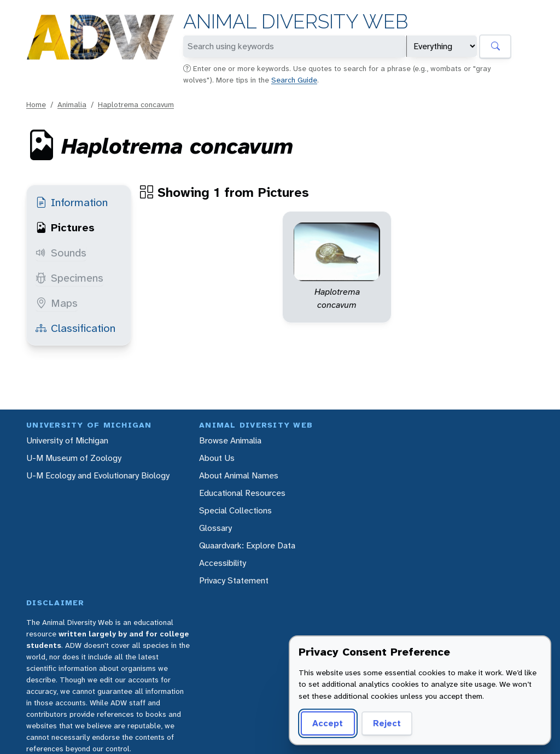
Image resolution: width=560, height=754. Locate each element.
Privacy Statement (234, 580)
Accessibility (223, 563)
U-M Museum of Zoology (74, 458)
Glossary (215, 528)
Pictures (65, 227)
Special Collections (235, 510)
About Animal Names (239, 475)
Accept (328, 723)
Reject (387, 723)
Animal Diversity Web (296, 22)
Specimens (69, 278)
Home (36, 104)
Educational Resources (242, 493)
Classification (75, 328)
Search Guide (294, 80)
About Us (217, 458)
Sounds (61, 253)
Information (72, 202)
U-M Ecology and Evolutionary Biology (98, 475)
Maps (57, 303)
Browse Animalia (230, 440)
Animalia (72, 104)
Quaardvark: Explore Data (247, 545)
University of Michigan (67, 440)
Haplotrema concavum (136, 104)
